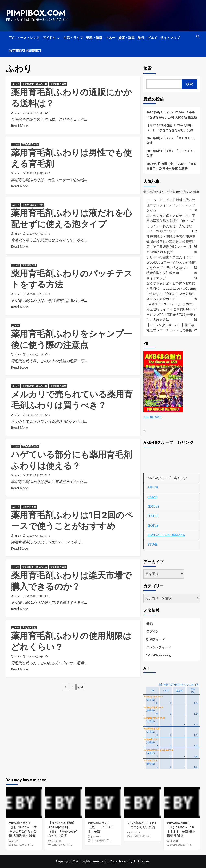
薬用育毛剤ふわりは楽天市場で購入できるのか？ (71, 581)
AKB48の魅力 (153, 416)
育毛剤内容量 (29, 507)
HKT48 (153, 516)
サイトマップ (170, 38)
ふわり (16, 84)
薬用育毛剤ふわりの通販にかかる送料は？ (71, 98)
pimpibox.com (35, 13)
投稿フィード (156, 639)
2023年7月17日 (35, 233)
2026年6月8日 (20, 845)
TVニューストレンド (24, 38)
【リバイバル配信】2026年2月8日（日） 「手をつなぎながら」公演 (170, 127)
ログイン (153, 631)
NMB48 (153, 506)
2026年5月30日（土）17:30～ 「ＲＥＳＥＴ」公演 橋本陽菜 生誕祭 (171, 166)
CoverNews (119, 861)
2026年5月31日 (178, 845)
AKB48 (153, 487)
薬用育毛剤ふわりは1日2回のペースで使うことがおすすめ (72, 520)
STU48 (153, 544)
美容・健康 (94, 38)
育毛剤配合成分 (30, 144)
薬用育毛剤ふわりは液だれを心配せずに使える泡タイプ (71, 218)
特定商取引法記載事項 (25, 50)
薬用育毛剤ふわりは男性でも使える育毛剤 (71, 158)
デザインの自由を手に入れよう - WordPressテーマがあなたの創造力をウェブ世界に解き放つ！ (171, 262)
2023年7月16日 (35, 354)
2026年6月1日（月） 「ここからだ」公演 (172, 153)
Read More (20, 125)
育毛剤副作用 (29, 265)
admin (18, 113)
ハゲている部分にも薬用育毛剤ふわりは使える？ (71, 460)
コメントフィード (159, 647)
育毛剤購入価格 (58, 84)
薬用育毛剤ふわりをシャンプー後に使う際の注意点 (72, 339)
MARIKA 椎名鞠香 (160, 252)
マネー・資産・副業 (120, 38)
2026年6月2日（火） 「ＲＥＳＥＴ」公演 (172, 140)
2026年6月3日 (59, 845)
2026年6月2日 (138, 836)
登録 (149, 623)
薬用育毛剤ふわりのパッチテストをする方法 (72, 279)
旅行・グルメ (147, 38)
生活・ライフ (73, 38)
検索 (147, 68)
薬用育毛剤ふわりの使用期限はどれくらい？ (71, 641)
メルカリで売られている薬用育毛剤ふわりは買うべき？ (72, 400)
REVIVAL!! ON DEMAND (166, 535)
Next (80, 687)
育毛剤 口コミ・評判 (33, 205)
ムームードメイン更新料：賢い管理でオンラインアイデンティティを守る (171, 205)
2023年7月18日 (35, 113)
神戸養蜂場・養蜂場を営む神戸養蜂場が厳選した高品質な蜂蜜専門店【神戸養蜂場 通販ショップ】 (171, 241)
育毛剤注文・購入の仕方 (35, 84)
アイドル (52, 38)
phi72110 (17, 841)
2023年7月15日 (35, 475)
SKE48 (153, 496)
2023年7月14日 (35, 596)
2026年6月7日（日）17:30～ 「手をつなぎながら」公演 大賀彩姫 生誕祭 (172, 114)
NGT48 (153, 525)
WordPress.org (159, 655)
